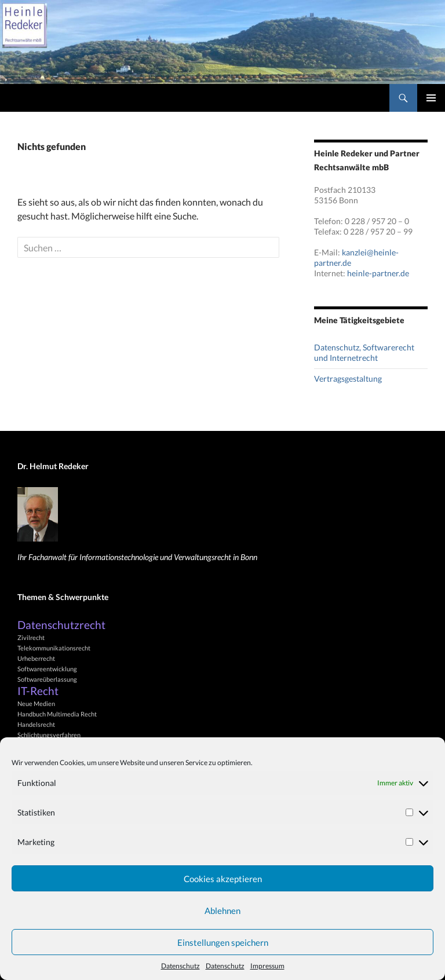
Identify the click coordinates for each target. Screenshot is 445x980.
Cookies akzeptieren (223, 879)
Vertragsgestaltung (348, 379)
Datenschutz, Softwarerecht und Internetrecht (364, 352)
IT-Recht (38, 691)
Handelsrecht (36, 724)
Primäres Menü (431, 98)
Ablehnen (222, 910)
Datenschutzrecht (61, 625)
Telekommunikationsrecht (54, 648)
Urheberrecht (36, 658)
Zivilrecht (31, 637)
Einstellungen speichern (223, 942)
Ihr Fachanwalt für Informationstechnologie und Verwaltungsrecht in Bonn (137, 557)
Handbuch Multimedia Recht (57, 714)
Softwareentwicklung (47, 669)
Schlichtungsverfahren (49, 735)
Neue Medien (36, 703)
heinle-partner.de (378, 273)
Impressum (267, 966)
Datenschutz (180, 966)
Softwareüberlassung (47, 679)
